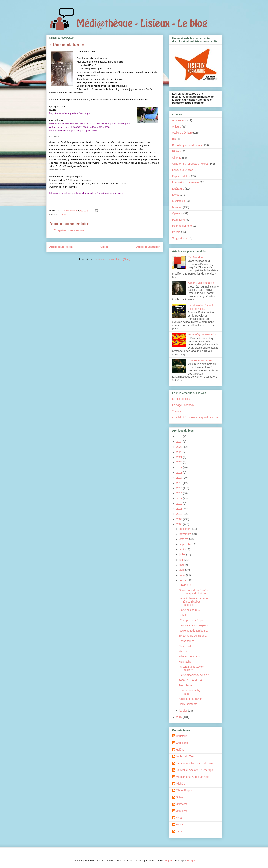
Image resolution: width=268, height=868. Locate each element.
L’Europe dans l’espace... (193, 620)
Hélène (180, 750)
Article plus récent (61, 247)
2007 (180, 717)
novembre (186, 534)
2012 (180, 504)
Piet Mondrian (196, 257)
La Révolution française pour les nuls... (202, 307)
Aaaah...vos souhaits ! (201, 283)
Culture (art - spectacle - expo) (190, 164)
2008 (180, 524)
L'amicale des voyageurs (193, 625)
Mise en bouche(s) (190, 656)
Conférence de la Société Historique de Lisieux (194, 592)
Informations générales (186, 182)
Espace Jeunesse (183, 170)
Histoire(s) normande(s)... (203, 334)
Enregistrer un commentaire (69, 230)
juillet (183, 555)
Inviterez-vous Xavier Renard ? (191, 668)
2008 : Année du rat (190, 680)
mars (183, 575)
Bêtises (177, 151)
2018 (180, 473)
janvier (184, 711)
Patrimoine (179, 220)
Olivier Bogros (184, 790)
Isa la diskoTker (185, 756)
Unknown (182, 804)
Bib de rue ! (186, 585)
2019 (180, 467)
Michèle (181, 784)
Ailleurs (177, 127)
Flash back (185, 646)
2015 (180, 488)
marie (179, 831)
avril (182, 570)
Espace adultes (181, 176)
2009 (180, 519)
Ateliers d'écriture (183, 133)
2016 (180, 483)
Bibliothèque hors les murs (188, 145)
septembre (186, 544)
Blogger (191, 861)
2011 (180, 509)
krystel (180, 824)
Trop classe (186, 685)
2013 (180, 499)
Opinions (178, 213)
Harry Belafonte (188, 704)
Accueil (104, 247)
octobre (184, 539)
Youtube (177, 411)
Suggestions (180, 238)
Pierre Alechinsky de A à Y (194, 675)
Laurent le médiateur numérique (195, 770)
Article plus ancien (148, 247)
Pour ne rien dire (182, 226)
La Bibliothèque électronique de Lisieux (195, 418)
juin (182, 560)
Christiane (182, 743)
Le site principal (181, 399)
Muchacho (185, 662)
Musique (177, 207)
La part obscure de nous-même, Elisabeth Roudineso (193, 602)
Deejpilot (168, 861)
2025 (180, 436)
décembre (186, 529)
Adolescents (179, 120)
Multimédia (179, 201)
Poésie (176, 232)
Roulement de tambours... (194, 631)
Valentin (183, 651)
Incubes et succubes (200, 360)
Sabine (180, 797)
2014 (180, 493)
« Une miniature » (189, 610)
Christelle (182, 736)
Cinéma (177, 158)
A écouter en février (190, 699)
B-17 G (183, 615)
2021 (180, 457)
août (182, 549)
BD (174, 139)
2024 (180, 442)
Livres (63, 214)
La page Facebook (183, 405)
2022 (180, 452)
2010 (180, 514)
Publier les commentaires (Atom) (112, 259)
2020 (180, 462)
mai (182, 565)
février (184, 580)
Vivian (180, 818)
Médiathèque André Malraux (193, 777)
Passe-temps (186, 641)
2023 (180, 447)
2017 (180, 478)
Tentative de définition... (193, 636)
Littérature (178, 189)
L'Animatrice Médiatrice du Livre (195, 763)
